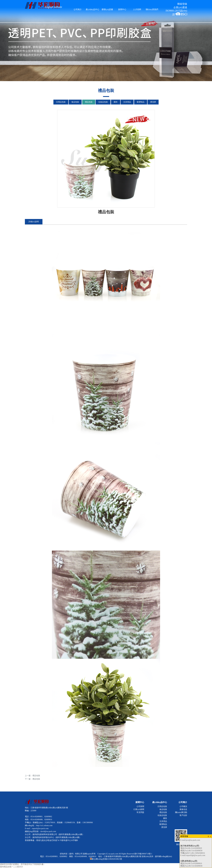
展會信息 (183, 809)
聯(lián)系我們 (152, 9)
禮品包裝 (89, 102)
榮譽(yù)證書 (107, 9)
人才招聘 (137, 9)
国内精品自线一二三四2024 (11, 867)
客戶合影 (183, 815)
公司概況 (183, 806)
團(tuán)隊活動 (181, 812)
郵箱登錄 (182, 4)
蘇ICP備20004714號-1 (143, 854)
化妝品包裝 (103, 102)
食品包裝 (75, 102)
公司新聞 (140, 806)
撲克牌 (153, 102)
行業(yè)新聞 (139, 809)
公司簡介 (78, 9)
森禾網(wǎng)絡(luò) (164, 856)
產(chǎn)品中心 (92, 9)
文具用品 (127, 102)
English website (53, 7)
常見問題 (140, 812)
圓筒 (116, 102)
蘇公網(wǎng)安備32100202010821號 (106, 859)
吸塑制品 (141, 102)
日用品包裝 (61, 102)
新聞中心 (122, 9)
